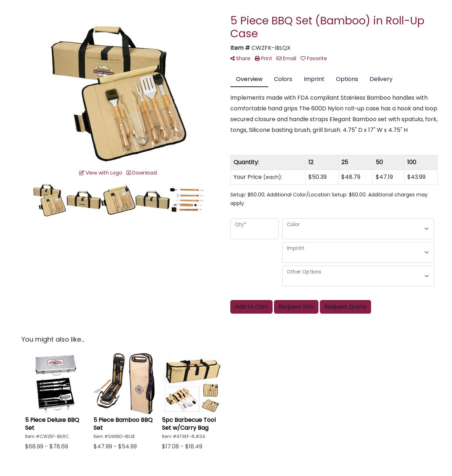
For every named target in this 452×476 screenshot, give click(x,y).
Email (286, 58)
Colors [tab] (283, 79)
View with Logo (101, 173)
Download (142, 173)
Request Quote (345, 307)
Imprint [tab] (314, 79)
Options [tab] (347, 79)
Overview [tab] (249, 79)
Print (263, 58)
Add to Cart (251, 307)
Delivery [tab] (381, 79)
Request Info (296, 307)
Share (240, 58)
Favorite (314, 58)
